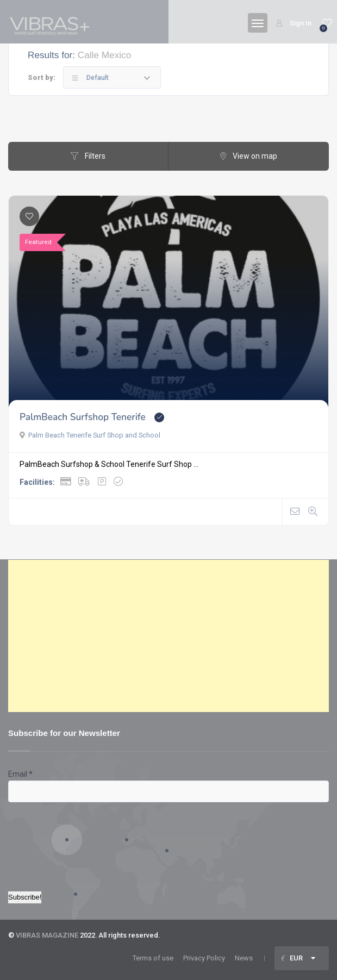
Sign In (294, 23)
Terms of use (153, 958)
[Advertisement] (168, 636)
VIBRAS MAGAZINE (47, 935)
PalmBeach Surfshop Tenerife (83, 417)
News (244, 958)
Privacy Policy (204, 958)
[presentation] (53, 841)
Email (20, 774)
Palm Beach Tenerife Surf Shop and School (90, 435)
